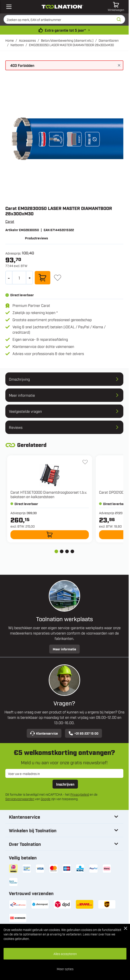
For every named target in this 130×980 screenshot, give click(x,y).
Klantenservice (44, 733)
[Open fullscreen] (64, 139)
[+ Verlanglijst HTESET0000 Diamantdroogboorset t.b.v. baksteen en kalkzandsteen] (85, 462)
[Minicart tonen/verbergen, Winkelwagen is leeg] (116, 7)
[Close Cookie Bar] (126, 928)
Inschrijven (65, 784)
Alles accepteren (65, 954)
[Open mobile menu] (9, 7)
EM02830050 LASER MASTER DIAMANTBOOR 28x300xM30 (71, 45)
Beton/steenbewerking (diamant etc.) (67, 40)
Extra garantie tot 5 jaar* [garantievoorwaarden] (65, 30)
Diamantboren (109, 40)
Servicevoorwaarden (20, 799)
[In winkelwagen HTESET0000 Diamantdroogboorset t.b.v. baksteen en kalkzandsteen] (50, 535)
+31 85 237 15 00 (83, 733)
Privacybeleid (80, 794)
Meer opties (65, 969)
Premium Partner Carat (31, 305)
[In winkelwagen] (43, 278)
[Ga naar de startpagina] (62, 7)
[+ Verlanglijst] (58, 278)
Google (46, 799)
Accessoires (27, 40)
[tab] (56, 551)
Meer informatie (64, 649)
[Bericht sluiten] (119, 65)
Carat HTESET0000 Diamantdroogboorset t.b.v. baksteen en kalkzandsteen (49, 494)
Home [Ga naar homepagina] (10, 40)
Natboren (17, 45)
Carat (10, 221)
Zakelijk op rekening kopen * (35, 312)
